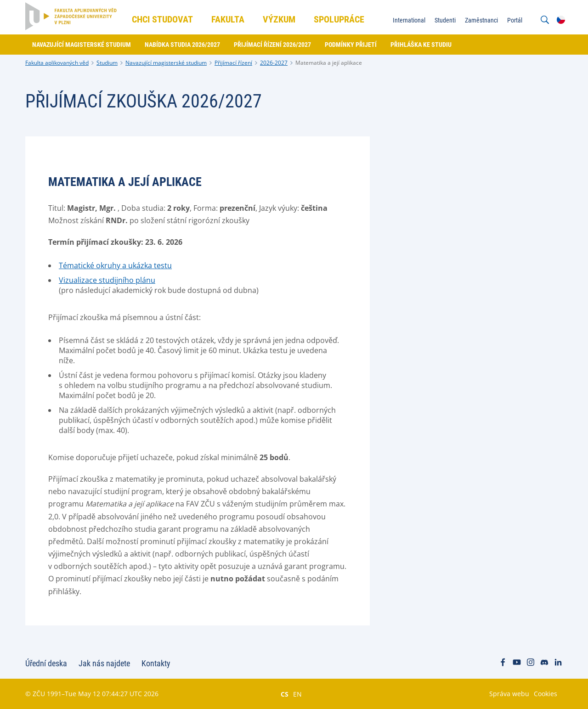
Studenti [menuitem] (445, 20)
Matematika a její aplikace (329, 63)
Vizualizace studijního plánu (107, 280)
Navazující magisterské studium (166, 63)
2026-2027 (274, 63)
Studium (107, 63)
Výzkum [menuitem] (279, 19)
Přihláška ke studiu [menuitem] (421, 45)
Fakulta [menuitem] (228, 19)
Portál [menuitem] (515, 20)
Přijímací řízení (233, 63)
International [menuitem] (409, 20)
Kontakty (156, 663)
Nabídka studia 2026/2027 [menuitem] (182, 45)
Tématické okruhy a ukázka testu (115, 265)
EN (297, 694)
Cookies (546, 694)
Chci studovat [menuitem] (162, 19)
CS (285, 694)
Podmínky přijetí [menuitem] (351, 45)
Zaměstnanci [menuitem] (481, 20)
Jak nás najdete (104, 663)
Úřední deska (46, 663)
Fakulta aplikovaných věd (57, 63)
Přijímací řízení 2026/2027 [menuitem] (272, 45)
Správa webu (509, 694)
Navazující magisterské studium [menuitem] (82, 45)
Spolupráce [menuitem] (339, 19)
